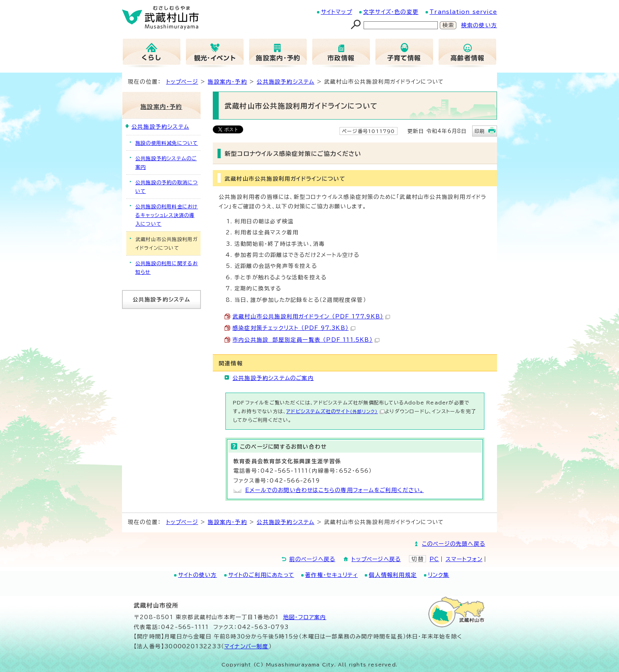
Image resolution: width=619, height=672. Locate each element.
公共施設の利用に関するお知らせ (167, 268)
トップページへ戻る (376, 559)
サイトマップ (337, 12)
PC (434, 559)
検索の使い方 (479, 25)
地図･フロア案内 (305, 617)
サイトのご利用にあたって (261, 575)
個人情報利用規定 (393, 575)
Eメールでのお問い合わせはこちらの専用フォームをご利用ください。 (334, 490)
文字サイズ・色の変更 (391, 12)
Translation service (463, 12)
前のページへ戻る (312, 559)
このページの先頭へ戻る (454, 544)
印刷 (480, 131)
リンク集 (439, 575)
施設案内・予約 (227, 82)
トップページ (182, 82)
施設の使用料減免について (167, 143)
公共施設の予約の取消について (167, 187)
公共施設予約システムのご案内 (273, 378)
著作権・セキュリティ (331, 575)
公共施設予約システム (285, 82)
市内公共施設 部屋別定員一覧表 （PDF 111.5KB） (306, 340)
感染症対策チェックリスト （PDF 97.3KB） (294, 328)
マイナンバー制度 (247, 646)
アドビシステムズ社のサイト (335, 411)
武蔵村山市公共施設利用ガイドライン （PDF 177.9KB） (311, 316)
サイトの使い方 (197, 575)
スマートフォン (464, 559)
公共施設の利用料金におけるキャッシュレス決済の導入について (167, 215)
